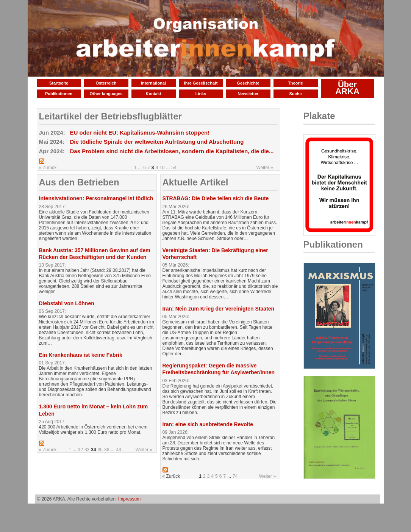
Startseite (59, 83)
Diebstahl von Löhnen (67, 303)
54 (174, 168)
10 (162, 168)
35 (100, 450)
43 (118, 450)
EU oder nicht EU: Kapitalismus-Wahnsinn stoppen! (140, 133)
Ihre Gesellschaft (201, 83)
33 (87, 450)
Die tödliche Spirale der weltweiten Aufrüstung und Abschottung (157, 142)
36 (107, 450)
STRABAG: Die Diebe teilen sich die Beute (216, 198)
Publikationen (59, 94)
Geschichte (248, 83)
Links (201, 94)
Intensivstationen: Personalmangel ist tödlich (96, 198)
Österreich (106, 83)
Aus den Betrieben (79, 182)
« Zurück (48, 168)
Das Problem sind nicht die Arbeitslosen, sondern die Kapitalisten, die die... (172, 151)
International (153, 83)
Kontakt (154, 94)
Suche (295, 94)
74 (235, 476)
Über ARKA (347, 88)
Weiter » (265, 168)
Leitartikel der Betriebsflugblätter (110, 116)
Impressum (129, 499)
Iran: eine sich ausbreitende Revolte (208, 424)
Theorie (295, 83)
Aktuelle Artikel (195, 182)
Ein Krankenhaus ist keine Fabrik (81, 355)
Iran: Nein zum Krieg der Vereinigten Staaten (219, 309)
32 (80, 450)
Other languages (106, 94)
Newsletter (248, 94)
